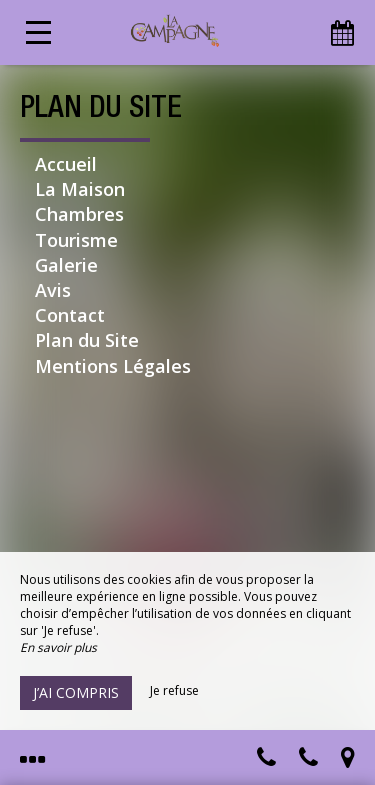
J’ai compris (76, 692)
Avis (53, 290)
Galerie (66, 265)
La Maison (80, 189)
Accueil (66, 164)
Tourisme (76, 240)
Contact (70, 315)
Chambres (79, 214)
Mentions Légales (113, 366)
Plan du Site (87, 340)
